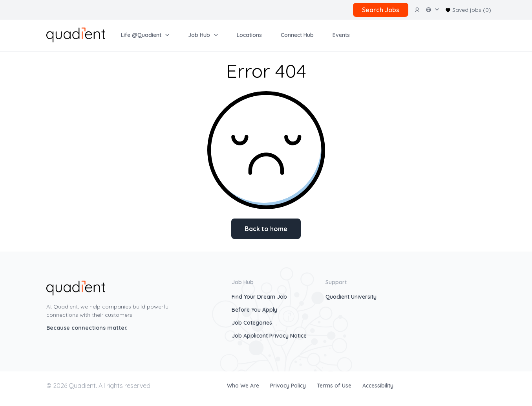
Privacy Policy (289, 386)
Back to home (266, 229)
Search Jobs (381, 10)
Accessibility (378, 386)
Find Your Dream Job (259, 297)
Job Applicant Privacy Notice (269, 336)
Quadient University (351, 297)
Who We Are (244, 386)
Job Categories (252, 323)
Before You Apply (254, 310)
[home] (76, 34)
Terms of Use (335, 386)
